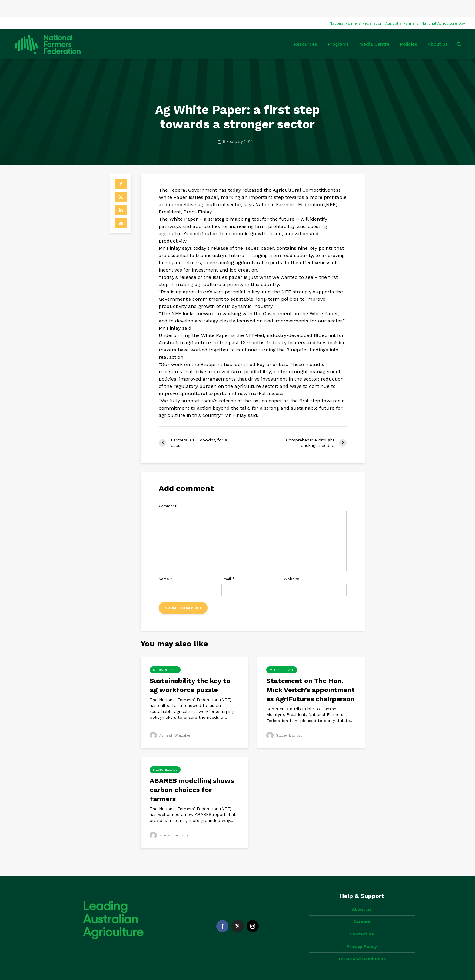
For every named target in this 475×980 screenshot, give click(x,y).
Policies (409, 27)
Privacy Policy (362, 919)
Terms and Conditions (362, 932)
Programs (338, 27)
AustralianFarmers (402, 6)
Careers (362, 894)
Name (166, 562)
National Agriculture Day (443, 6)
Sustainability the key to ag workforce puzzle (190, 668)
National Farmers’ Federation (356, 6)
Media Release (165, 653)
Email (228, 562)
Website (292, 562)
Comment (168, 489)
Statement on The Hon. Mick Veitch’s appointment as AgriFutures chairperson (311, 673)
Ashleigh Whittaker (171, 718)
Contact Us (362, 907)
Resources (306, 27)
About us (438, 27)
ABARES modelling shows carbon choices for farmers (192, 773)
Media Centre (375, 27)
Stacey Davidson (286, 718)
